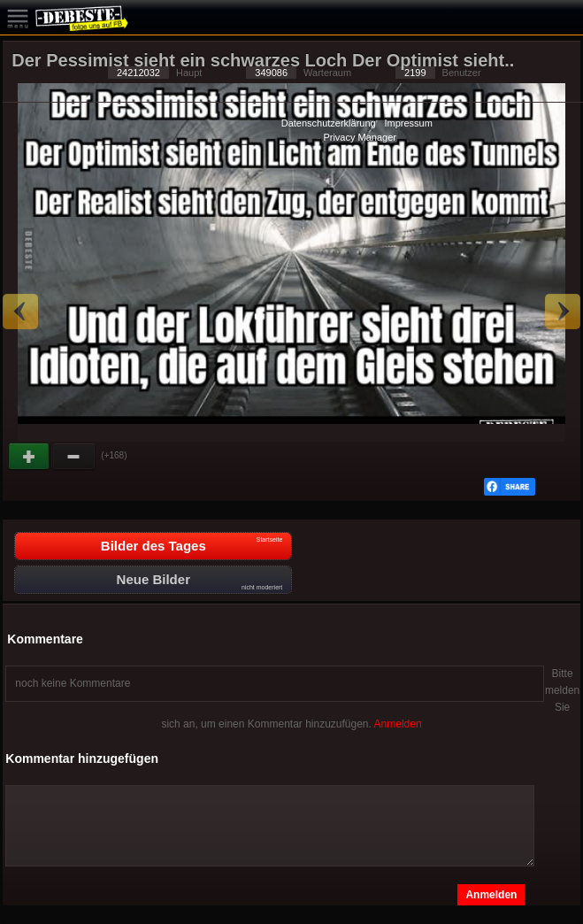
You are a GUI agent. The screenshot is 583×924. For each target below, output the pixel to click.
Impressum (408, 123)
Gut (30, 457)
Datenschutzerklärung (329, 123)
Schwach (74, 457)
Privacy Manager (360, 137)
